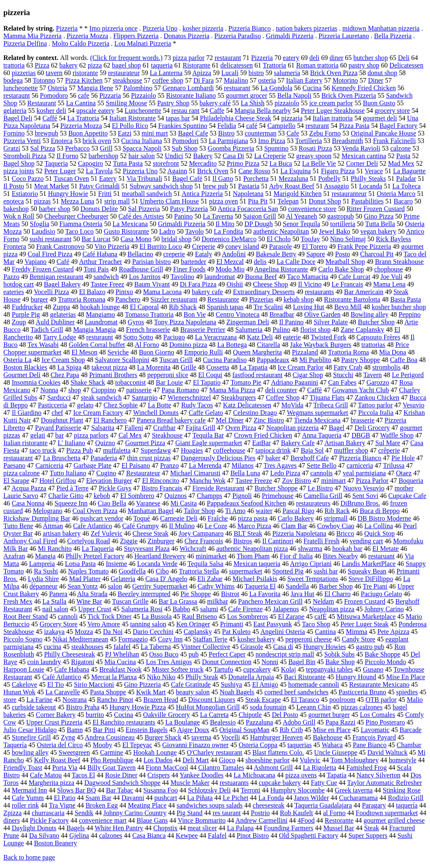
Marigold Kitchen (297, 194)
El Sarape (16, 481)
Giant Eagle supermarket (208, 443)
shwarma (310, 549)
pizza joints (19, 171)
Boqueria (411, 481)
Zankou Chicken (377, 398)
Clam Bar (294, 526)
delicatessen (237, 65)
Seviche (118, 352)
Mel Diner (230, 420)
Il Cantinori (278, 541)
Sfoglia (39, 224)
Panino (184, 216)
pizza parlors (91, 435)
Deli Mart (196, 760)
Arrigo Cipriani (311, 564)
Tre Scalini (268, 307)
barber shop (54, 209)
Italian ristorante (25, 443)
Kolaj (288, 669)
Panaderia (104, 458)
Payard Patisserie (58, 428)
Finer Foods (189, 269)
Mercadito (203, 163)
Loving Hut (309, 307)
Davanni (133, 798)
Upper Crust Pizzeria (54, 722)
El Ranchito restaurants (124, 722)
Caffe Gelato (206, 413)
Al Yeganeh (302, 216)
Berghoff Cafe (310, 458)
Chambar (409, 745)
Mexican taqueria (257, 564)
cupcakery (257, 669)
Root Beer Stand (26, 616)
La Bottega (232, 345)
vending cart (367, 541)
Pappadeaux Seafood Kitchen (246, 503)
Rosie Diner (121, 775)
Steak (372, 828)
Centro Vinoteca (238, 314)
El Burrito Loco (161, 246)
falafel (122, 647)
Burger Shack (163, 737)
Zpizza (13, 813)
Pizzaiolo (144, 95)
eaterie (292, 337)
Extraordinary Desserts (264, 292)
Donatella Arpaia (251, 677)
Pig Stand (189, 813)
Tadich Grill (47, 330)
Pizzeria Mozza (88, 36)
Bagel (337, 428)
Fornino (14, 133)
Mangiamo (100, 314)
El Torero (315, 246)
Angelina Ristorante (281, 269)
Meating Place (147, 805)
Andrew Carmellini (261, 820)
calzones (111, 835)
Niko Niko (161, 677)
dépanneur (43, 586)
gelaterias (63, 314)
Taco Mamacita (308, 277)
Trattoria (274, 65)
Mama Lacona (163, 292)
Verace (374, 171)
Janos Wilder (311, 798)
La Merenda (205, 465)
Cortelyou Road (89, 541)
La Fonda (271, 798)
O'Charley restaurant (215, 752)
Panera (58, 594)
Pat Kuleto (236, 632)
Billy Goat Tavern (111, 768)
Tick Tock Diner (110, 616)
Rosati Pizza (315, 148)
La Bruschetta (62, 458)
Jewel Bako (335, 231)
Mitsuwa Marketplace (366, 616)
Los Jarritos (145, 277)
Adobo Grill (299, 722)
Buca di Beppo (380, 511)
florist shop (315, 330)
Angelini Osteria (283, 632)
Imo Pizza (272, 141)
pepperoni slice (168, 375)
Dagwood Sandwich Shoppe (122, 783)
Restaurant (42, 103)
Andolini (234, 254)
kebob (102, 496)
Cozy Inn (170, 639)
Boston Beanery (56, 843)
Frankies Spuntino (183, 126)
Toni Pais (96, 269)
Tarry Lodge (59, 337)
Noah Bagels (237, 692)
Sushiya (232, 684)
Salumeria (249, 330)
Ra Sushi (46, 571)
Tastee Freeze (254, 481)
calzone (400, 148)
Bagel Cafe (193, 133)
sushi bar (326, 571)
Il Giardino (27, 413)
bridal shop (176, 239)
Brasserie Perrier (203, 330)
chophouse (388, 269)
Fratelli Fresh (322, 541)
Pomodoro (54, 95)
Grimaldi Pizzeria (290, 36)
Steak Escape (263, 700)
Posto (343, 254)
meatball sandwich (147, 194)
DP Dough (258, 224)
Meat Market (51, 186)
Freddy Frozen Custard (43, 269)
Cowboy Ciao (336, 526)
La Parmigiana (228, 141)
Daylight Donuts (34, 828)
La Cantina (81, 103)
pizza (95, 65)
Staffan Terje (210, 639)
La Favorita (265, 594)
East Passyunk (273, 624)
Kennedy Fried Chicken (364, 88)
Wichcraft (193, 549)
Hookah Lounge (155, 752)
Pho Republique (112, 760)
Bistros (243, 541)
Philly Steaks (368, 179)
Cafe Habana (72, 669)
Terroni (250, 790)
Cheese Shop (271, 284)
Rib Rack (337, 511)
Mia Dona (393, 352)
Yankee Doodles (202, 775)
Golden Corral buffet (97, 345)
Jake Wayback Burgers (321, 345)
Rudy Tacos (197, 405)
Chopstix (165, 828)
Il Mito (225, 224)
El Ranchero (110, 420)
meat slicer (202, 828)
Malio (415, 700)
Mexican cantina (364, 156)
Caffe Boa (404, 360)
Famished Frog (367, 768)
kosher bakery (256, 639)
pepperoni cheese (309, 639)
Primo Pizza (243, 163)
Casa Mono (136, 239)
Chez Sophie (121, 405)
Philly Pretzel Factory (95, 556)
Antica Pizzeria (202, 194)
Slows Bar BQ (76, 790)
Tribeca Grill (331, 405)
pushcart (165, 798)
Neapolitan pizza (332, 609)
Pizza (42, 65)
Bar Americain (364, 292)
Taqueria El (260, 586)
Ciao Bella (112, 503)
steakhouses (87, 647)
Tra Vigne (62, 805)
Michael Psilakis (255, 579)
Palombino (138, 88)
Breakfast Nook (120, 669)
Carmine (111, 752)
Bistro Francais (162, 488)
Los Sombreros (248, 616)
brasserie (363, 420)
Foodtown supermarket (387, 813)
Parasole (281, 246)
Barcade (410, 730)
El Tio (55, 684)
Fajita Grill (201, 428)
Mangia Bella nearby (262, 111)
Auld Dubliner (55, 322)
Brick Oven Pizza (334, 73)
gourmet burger (329, 715)
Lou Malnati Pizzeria (143, 43)
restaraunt (17, 95)
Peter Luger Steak (365, 624)
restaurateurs (313, 503)
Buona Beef (261, 277)
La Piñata (200, 798)
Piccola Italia (376, 413)
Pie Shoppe (196, 594)
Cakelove (24, 684)
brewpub (47, 133)
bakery (68, 65)
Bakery (203, 156)
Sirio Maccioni (94, 684)
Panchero (128, 299)
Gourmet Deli (22, 375)
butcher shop (371, 58)
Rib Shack (183, 307)
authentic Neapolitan (281, 231)
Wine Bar (89, 601)
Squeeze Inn (71, 503)
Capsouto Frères (378, 337)
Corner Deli (362, 163)
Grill (106, 148)
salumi (209, 609)
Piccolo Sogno (23, 639)
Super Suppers (368, 835)
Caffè (314, 390)
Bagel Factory (399, 126)
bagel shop (127, 65)
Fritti (105, 194)
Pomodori (185, 141)
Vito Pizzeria (112, 246)
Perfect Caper (227, 654)
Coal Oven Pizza (95, 511)
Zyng (68, 737)
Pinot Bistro (253, 835)
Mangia (46, 556)
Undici (174, 156)
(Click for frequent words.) (126, 58)
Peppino (409, 314)
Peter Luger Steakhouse (333, 111)
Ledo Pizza (285, 473)
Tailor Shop (199, 511)
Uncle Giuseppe (336, 752)
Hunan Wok (19, 692)
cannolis (321, 473)
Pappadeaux (273, 360)
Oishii (235, 284)
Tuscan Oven (71, 179)
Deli (404, 58)
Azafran (14, 556)
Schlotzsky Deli (209, 790)
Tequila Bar (208, 435)
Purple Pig (26, 314)
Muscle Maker (190, 783)
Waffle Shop (397, 435)
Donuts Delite (99, 209)
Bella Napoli (294, 95)
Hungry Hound (356, 677)
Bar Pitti (104, 730)
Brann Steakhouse (399, 262)
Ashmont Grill (273, 768)
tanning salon (148, 624)
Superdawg (156, 450)
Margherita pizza (51, 783)
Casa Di (233, 156)
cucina (52, 647)
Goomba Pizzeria (231, 148)
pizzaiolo (287, 103)
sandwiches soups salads (209, 805)
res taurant (227, 813)
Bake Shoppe (383, 654)
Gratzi (12, 148)
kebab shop (299, 299)
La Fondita (228, 231)
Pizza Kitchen (84, 80)
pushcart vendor (102, 518)
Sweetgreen (75, 752)
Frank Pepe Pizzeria (364, 246)
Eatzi (125, 133)
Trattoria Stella (199, 571)
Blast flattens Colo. (278, 752)
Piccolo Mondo (385, 662)
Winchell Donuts (156, 413)
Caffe (217, 111)
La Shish (252, 103)
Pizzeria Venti (22, 141)
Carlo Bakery (296, 518)
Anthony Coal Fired (30, 541)
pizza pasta (253, 518)
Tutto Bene (18, 526)
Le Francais (347, 284)
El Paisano (136, 465)
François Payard (374, 737)
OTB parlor (381, 700)
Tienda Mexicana (317, 420)
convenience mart (103, 820)
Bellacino (140, 254)
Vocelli (230, 737)
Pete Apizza (393, 632)
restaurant (228, 58)
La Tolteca (406, 186)
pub (194, 654)
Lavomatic (375, 730)
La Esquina (296, 171)
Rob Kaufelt (297, 813)
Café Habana (100, 254)
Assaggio (337, 186)
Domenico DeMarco (229, 239)
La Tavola (99, 171)
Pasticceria (52, 405)
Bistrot (230, 594)
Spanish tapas (225, 307)
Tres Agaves (280, 465)
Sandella (297, 586)
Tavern (372, 375)
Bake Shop (340, 662)
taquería (407, 805)
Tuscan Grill (176, 360)
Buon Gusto (379, 103)
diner (337, 58)
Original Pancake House (383, 133)
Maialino (236, 80)
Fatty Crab (348, 367)
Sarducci (59, 398)
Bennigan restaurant (56, 277)
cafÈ (321, 616)
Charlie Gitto (66, 496)
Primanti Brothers (113, 375)
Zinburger (161, 541)
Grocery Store (58, 624)
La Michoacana (254, 775)
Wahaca (332, 745)
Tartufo (223, 669)
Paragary (374, 805)
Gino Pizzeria (143, 684)
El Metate (386, 549)
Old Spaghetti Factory (308, 835)
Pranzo (169, 465)
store (10, 700)
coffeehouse (229, 450)
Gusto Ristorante (126, 231)
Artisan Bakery (345, 443)
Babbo (181, 609)
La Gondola (276, 88)
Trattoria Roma (349, 352)
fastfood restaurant (257, 375)
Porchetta (256, 179)
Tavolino (182, 277)
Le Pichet (235, 798)
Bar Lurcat (96, 239)
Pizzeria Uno (160, 28)
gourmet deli (380, 118)
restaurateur (124, 73)
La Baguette (409, 171)
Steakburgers (238, 398)
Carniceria (49, 465)
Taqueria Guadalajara (323, 805)
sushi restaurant (50, 239)
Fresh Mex (18, 601)
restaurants (319, 292)
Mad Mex (401, 163)
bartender (194, 262)
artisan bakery (62, 533)
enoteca (14, 201)
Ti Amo (235, 511)
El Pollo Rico (130, 126)
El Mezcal (230, 262)
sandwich (106, 277)
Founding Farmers (288, 828)
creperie (174, 254)
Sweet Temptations (313, 579)
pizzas (42, 201)
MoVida (292, 405)
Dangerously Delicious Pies (218, 458)
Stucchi (343, 375)
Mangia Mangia (94, 330)
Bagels (76, 828)
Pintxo (124, 292)
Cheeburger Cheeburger (76, 216)
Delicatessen (406, 65)
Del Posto (285, 715)
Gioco (227, 760)
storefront (166, 163)
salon (115, 586)
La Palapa (241, 828)
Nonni (270, 662)
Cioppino (104, 390)
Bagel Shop (19, 163)
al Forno (334, 813)
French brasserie (148, 330)
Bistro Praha (83, 707)
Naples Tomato (88, 571)
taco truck (43, 450)
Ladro (167, 231)
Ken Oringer (193, 624)
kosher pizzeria (203, 28)
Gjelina (79, 835)
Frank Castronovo (60, 246)
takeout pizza (109, 367)
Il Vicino (310, 284)
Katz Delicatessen (247, 405)
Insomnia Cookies (36, 382)
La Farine (39, 700)
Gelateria (123, 579)
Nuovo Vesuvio (364, 488)
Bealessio (223, 722)
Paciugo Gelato (381, 594)
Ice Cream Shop (63, 360)
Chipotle (250, 715)
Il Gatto (223, 179)
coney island (242, 246)
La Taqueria (98, 549)
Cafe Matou (46, 775)
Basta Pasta (405, 299)
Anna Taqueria (322, 435)
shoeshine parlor (267, 760)
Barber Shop (336, 586)
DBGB (361, 435)
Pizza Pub (80, 450)
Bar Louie (169, 382)
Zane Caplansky (362, 330)
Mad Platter (85, 579)
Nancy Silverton (378, 775)
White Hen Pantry (119, 828)
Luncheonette (143, 111)
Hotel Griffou (58, 481)
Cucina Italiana (142, 141)
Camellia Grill (323, 496)
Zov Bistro (297, 481)
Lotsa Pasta (80, 564)
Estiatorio (25, 194)
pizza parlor (189, 58)
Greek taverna (354, 790)
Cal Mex (130, 435)
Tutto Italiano (68, 473)
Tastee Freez (107, 284)
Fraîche (218, 518)
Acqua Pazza (29, 488)
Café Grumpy (141, 526)
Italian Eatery (304, 80)
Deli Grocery (372, 428)
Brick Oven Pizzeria (349, 95)
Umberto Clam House (169, 201)
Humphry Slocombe (298, 790)
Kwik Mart (151, 692)
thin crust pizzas (149, 458)
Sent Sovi (365, 496)
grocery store (392, 111)
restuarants (234, 783)
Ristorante (197, 65)
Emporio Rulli (204, 352)
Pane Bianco (370, 745)
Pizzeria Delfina (25, 43)
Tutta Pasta (128, 163)
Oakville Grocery (167, 715)
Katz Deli (260, 337)
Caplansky (198, 632)
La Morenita (154, 367)
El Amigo (265, 684)
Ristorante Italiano (191, 95)
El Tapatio (207, 382)
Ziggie (129, 541)
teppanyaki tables (330, 669)
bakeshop (16, 209)
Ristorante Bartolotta (352, 299)
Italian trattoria (333, 118)
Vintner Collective (206, 647)
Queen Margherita (258, 352)
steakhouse (127, 80)
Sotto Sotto (138, 337)
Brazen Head (161, 700)
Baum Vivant (152, 284)
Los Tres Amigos (169, 662)
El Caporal (144, 307)
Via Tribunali (144, 179)
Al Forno (147, 345)
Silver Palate (331, 322)
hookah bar (347, 549)
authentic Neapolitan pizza (252, 549)
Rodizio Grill (406, 798)
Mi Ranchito (55, 549)
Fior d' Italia (296, 556)
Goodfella (132, 571)
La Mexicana (130, 224)
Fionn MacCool (167, 768)
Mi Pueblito (315, 360)
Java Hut (302, 594)
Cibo (162, 571)
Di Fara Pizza (198, 284)
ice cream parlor (331, 103)
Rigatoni (83, 662)
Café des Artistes (141, 216)
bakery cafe (207, 292)
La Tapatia (253, 367)
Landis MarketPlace (369, 564)
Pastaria (249, 186)
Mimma (357, 632)
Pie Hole (403, 458)
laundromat (220, 277)
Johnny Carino (384, 609)
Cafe (293, 133)
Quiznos (176, 496)
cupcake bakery (280, 783)
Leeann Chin (314, 707)
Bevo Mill (348, 307)
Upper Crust (95, 609)
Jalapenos (286, 609)
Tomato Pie (246, 382)
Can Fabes (342, 382)
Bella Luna (245, 473)
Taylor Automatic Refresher (385, 783)
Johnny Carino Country (135, 813)
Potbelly (329, 179)
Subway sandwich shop (161, 186)
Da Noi (113, 632)
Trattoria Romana (82, 299)
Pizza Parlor (372, 481)
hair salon (142, 156)
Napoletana (248, 194)
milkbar (218, 601)
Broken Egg (102, 805)
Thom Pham (253, 556)
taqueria (162, 65)
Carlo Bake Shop (341, 269)
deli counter (281, 390)
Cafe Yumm (28, 798)
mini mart (155, 133)
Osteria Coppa (258, 745)
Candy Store (359, 639)
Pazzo (11, 277)
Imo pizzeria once (114, 28)
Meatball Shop (345, 262)
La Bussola (157, 616)
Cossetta (218, 367)
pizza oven (224, 201)
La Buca (281, 163)
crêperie (389, 450)
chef (58, 413)
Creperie (203, 246)
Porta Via (65, 768)
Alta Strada (92, 594)
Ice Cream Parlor (300, 367)
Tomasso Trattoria (149, 314)
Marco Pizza (254, 526)
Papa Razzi (341, 722)
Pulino (281, 330)
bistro (256, 73)
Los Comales (378, 715)
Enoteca (62, 141)
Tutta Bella (380, 224)
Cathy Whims (216, 586)
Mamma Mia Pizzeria (33, 36)
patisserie (139, 390)
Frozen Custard (364, 601)
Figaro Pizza (338, 171)
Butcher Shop (376, 322)
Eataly (203, 254)
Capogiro (91, 163)
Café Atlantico (62, 677)
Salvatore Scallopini (122, 360)
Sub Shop (185, 148)
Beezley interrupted (144, 594)
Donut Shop (325, 201)
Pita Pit (258, 201)
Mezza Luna (78, 201)
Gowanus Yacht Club (361, 390)
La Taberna (156, 647)
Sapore (316, 254)
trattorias (374, 345)
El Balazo (92, 292)
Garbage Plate (92, 465)
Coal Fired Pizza (50, 254)
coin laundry (44, 662)
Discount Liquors (212, 700)
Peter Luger (60, 171)
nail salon (55, 609)
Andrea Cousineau (110, 737)
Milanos (242, 465)
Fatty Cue (324, 783)
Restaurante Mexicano (379, 684)
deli (315, 58)
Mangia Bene (95, 88)
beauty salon (193, 692)
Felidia (227, 126)
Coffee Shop (283, 398)
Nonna (49, 390)
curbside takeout (34, 707)
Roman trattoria (317, 65)
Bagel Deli (18, 118)
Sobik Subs (339, 654)
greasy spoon (314, 156)
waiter (264, 511)
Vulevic (310, 760)
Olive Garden (322, 314)
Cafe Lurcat (354, 277)
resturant (317, 126)
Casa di (283, 647)
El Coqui (210, 375)
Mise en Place (332, 730)
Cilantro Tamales (221, 768)
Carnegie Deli (179, 518)
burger (39, 299)
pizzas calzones (362, 707)
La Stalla (54, 601)
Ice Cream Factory (98, 413)
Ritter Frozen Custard (376, 209)
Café (63, 262)
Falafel (217, 835)
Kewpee (187, 835)
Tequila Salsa (205, 564)
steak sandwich (101, 398)
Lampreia (42, 564)
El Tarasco (305, 700)
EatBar (262, 443)
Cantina (325, 632)
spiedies (407, 692)
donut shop (382, 73)
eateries (14, 292)
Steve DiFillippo (371, 579)
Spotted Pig (288, 571)
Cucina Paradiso (225, 360)
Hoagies (192, 450)
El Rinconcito (160, 481)
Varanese (148, 503)
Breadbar (282, 314)
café (252, 126)
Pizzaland (305, 352)
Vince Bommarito (202, 820)
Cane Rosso (254, 171)
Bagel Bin (302, 662)
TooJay (310, 239)
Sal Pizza (43, 148)
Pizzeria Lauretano (343, 36)
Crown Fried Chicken (263, 435)
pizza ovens (301, 775)
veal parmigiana (364, 473)
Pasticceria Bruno (362, 692)
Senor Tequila (302, 224)
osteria (267, 80)
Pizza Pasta (354, 126)
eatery (291, 58)
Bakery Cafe (298, 443)
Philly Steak (202, 677)
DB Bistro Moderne (384, 518)
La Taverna (218, 216)
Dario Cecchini (153, 632)
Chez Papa (65, 375)
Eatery (108, 179)
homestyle (403, 760)
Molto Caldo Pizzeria (81, 43)
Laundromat (101, 322)
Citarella (269, 345)
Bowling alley (370, 314)
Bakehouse (328, 737)
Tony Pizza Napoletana (185, 322)
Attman (53, 526)
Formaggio (133, 639)
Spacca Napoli (142, 148)
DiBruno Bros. (360, 503)
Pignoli (242, 496)
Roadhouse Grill (141, 269)
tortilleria (343, 224)
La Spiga (69, 367)
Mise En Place (406, 677)
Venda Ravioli (361, 148)
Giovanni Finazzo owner (195, 745)
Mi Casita (184, 503)
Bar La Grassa (178, 601)
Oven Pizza (241, 428)
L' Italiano (71, 443)
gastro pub (370, 647)
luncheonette (21, 88)
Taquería (15, 745)
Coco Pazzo (28, 179)
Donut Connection (227, 662)
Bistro (227, 133)
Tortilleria (309, 141)
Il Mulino (182, 526)
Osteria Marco (396, 194)
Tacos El (83, 775)
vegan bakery (378, 231)
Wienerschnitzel (189, 398)
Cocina (124, 715)
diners (12, 820)
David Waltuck (388, 752)
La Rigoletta (320, 768)
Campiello (282, 126)
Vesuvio (414, 405)
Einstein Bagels (147, 730)
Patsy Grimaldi (99, 186)
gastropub (340, 216)
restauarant (18, 458)
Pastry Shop (173, 103)
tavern (54, 73)
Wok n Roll (19, 216)
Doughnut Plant (62, 420)
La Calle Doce (296, 262)
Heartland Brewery (160, 556)
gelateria (15, 111)
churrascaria (48, 813)
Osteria (58, 88)
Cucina (312, 88)
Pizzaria (110, 95)
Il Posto (14, 186)
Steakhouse (167, 435)
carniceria (360, 465)
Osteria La (17, 360)
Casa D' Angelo (166, 579)
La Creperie (270, 156)
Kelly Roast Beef (57, 760)
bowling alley (30, 752)
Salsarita (103, 428)
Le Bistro (320, 488)
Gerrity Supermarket (160, 586)
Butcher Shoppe (276, 488)
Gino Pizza (379, 216)
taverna (201, 737)
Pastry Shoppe (361, 360)
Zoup (19, 322)
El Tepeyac (137, 745)
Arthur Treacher (101, 262)
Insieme (117, 564)
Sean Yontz (83, 586)
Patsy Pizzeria (189, 209)
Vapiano (35, 262)
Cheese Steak (151, 533)
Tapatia (337, 775)
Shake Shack (88, 382)
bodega (13, 80)
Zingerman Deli (248, 322)
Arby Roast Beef (292, 186)
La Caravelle (63, 692)
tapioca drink (273, 450)
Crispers (159, 775)
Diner (375, 80)
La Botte (160, 405)
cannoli (68, 616)
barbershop (104, 156)
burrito (95, 715)
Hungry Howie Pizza (138, 707)
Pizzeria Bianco (250, 28)
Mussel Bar (339, 828)
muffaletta (117, 450)
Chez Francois (204, 541)
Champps (210, 496)
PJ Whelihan (122, 654)
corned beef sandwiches (296, 692)
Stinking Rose (401, 790)
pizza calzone (22, 473)
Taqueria (56, 163)
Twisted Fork (329, 337)
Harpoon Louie (24, 669)
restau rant (185, 111)
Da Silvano (44, 835)
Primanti (232, 624)
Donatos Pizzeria (187, 36)
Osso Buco (164, 654)
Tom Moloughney (355, 760)
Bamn (75, 730)
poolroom (342, 700)
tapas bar (178, 118)
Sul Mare (388, 443)
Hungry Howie (68, 194)
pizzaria (292, 118)
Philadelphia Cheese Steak (236, 118)
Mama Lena (389, 284)
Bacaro (403, 201)
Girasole (252, 647)
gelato (85, 405)
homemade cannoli (313, 684)
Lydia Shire (43, 579)
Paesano (14, 465)
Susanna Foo (160, 790)
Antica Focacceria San (248, 209)
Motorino (345, 80)
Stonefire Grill (31, 737)
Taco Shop (316, 624)
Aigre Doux (193, 730)
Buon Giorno (157, 352)
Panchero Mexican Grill (270, 601)
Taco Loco (79, 231)
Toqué (142, 518)
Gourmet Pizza (145, 443)
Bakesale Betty (276, 254)
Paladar (406, 179)
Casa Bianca (149, 835)
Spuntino (276, 148)
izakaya (54, 632)
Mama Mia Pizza (232, 390)
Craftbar (164, 428)
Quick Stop (379, 533)
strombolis (386, 367)
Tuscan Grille (130, 601)
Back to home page (29, 857)
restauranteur (349, 194)
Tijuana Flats (327, 398)
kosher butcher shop (399, 307)
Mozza (84, 632)
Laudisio (44, 231)
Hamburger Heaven (277, 737)
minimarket (211, 556)
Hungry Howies (325, 647)
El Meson (84, 352)
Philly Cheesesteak (69, 654)
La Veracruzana (216, 337)
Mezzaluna (294, 179)
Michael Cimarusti (195, 473)
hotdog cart (18, 284)
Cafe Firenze (246, 609)
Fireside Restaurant (218, 488)
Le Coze (216, 526)
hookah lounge (100, 307)
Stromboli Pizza (25, 156)
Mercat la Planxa (114, 677)
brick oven (97, 141)
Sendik (84, 813)
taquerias (299, 745)
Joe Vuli (392, 277)
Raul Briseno (199, 616)
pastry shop (364, 65)
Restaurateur (143, 473)
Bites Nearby (341, 556)
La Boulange (183, 722)
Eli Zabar (210, 579)
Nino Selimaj (348, 239)
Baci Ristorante (305, 677)
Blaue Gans (152, 820)
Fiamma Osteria (81, 224)
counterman (261, 133)
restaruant (381, 556)
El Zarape (291, 616)
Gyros (136, 322)
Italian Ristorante (132, 118)
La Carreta (214, 715)
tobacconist (130, 382)
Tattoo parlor (375, 405)
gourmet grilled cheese (394, 820)
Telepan (288, 201)
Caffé (50, 118)
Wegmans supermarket (317, 413)
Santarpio (145, 398)
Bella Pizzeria (393, 36)
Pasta (403, 156)
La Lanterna (166, 73)
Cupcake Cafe (407, 496)
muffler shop (351, 450)
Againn (177, 171)
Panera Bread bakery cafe (171, 420)
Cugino (106, 473)
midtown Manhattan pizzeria (381, 28)
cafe (84, 95)
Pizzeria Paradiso (238, 36)
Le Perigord (408, 375)
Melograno (47, 511)
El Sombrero (137, 496)
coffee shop (168, 80)
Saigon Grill (260, 216)
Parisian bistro (152, 262)
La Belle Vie (319, 163)
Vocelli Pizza (52, 292)
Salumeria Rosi (142, 609)
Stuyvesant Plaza (147, 549)
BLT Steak (248, 533)
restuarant (237, 88)
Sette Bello (322, 465)
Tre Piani (375, 586)
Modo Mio (230, 269)
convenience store (312, 209)
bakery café (215, 103)
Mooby (102, 745)
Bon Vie (195, 314)
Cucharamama (358, 798)
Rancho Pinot (115, 700)
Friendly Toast (23, 768)
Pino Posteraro (385, 722)
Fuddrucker (27, 307)
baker (273, 458)
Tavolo (194, 231)
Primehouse (278, 496)
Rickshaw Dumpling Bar (37, 518)
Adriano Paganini (294, 382)
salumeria (287, 73)
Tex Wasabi (43, 345)
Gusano (373, 669)
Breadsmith (348, 141)
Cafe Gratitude (191, 684)
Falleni (134, 428)
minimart (334, 481)
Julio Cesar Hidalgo (30, 730)
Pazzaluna (259, 722)
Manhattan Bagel (151, 511)
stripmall (336, 518)
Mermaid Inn (29, 790)
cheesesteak (269, 805)
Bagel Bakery (62, 284)
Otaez (404, 473)
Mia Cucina (120, 662)
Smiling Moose (126, 103)
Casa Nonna (28, 503)
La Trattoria (83, 118)
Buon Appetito (88, 133)
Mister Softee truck (178, 669)
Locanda (371, 186)
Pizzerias (261, 299)
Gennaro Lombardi (188, 88)
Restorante (339, 820)
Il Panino (291, 322)
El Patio (64, 798)
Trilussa (394, 465)
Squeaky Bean (367, 571)
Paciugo (174, 337)
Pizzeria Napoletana (299, 533)
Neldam (324, 601)
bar (60, 435)
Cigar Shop (308, 375)
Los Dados (158, 760)
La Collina (379, 526)
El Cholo (279, 239)
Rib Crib (291, 730)
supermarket (245, 571)
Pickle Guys (115, 488)
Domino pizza (188, 345)
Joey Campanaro (201, 533)
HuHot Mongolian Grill (208, 707)
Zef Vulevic (107, 533)
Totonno (44, 80)
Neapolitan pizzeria (292, 428)
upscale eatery (96, 111)
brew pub (215, 186)
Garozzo (378, 382)
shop (75, 390)
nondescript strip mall (285, 654)
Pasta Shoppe (108, 692)
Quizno (105, 443)
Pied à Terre (72, 488)
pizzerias (24, 73)
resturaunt (100, 337)
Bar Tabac (119, 790)
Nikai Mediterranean (80, 639)
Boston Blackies (25, 367)
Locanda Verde (157, 564)
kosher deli (51, 111)
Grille (188, 367)
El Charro (337, 594)
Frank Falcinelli (394, 141)
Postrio (260, 813)
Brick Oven (213, 171)
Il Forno (68, 156)
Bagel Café (187, 179)
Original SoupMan (244, 730)
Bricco (345, 533)
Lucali (230, 73)
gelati (38, 435)
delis (260, 262)
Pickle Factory (49, 820)
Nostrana (75, 700)
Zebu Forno (325, 133)
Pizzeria (67, 28)
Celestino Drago (255, 413)
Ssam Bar (98, 798)
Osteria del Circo (60, 745)
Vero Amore (104, 624)
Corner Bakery (56, 715)
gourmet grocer (246, 95)
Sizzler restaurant (174, 299)
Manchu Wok (207, 481)
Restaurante (223, 299)
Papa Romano (180, 390)
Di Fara (203, 80)
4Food (306, 820)
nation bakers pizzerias (307, 28)
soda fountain (268, 707)
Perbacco (77, 148)
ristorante (85, 73)
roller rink (25, 805)
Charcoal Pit (377, 254)
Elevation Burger (109, 481)
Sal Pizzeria (144, 209)
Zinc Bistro (269, 420)
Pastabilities (367, 201)
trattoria (14, 65)
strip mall (117, 201)
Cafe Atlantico (93, 526)
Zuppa (62, 307)
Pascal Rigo (299, 511)
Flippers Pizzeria (136, 36)
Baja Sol (312, 450)
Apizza (202, 73)
